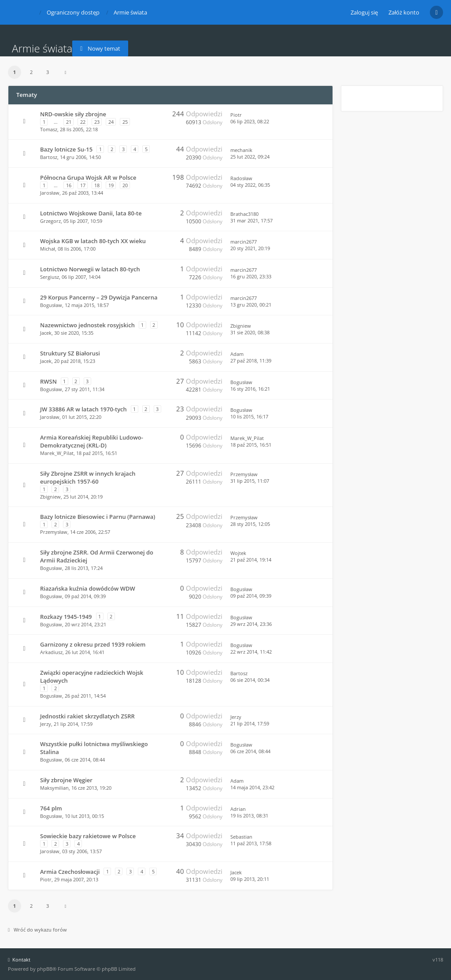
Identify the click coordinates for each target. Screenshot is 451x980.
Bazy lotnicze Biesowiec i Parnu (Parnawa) (98, 517)
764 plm (51, 808)
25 (125, 122)
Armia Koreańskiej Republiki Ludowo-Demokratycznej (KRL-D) (92, 441)
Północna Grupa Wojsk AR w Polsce (88, 178)
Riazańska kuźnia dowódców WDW (88, 588)
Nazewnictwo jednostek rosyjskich (87, 325)
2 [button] (31, 72)
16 (69, 185)
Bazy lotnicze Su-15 (66, 149)
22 (83, 122)
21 (69, 122)
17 (83, 185)
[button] (66, 72)
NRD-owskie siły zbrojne (73, 114)
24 (111, 122)
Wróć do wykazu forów (37, 930)
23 (97, 122)
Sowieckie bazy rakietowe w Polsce (88, 836)
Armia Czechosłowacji (70, 872)
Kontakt (19, 960)
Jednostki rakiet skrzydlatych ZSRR (87, 716)
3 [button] (48, 72)
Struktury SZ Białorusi (70, 353)
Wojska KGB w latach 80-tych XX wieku (93, 241)
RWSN (48, 381)
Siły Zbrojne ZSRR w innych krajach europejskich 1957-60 (88, 477)
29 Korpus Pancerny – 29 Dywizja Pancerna (99, 297)
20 (125, 185)
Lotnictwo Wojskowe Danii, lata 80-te (91, 213)
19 (111, 185)
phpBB (45, 969)
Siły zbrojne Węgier (66, 780)
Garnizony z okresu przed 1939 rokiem (93, 644)
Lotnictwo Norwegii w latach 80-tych (90, 269)
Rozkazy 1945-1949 (66, 617)
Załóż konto (404, 12)
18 (97, 185)
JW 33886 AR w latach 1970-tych (83, 409)
